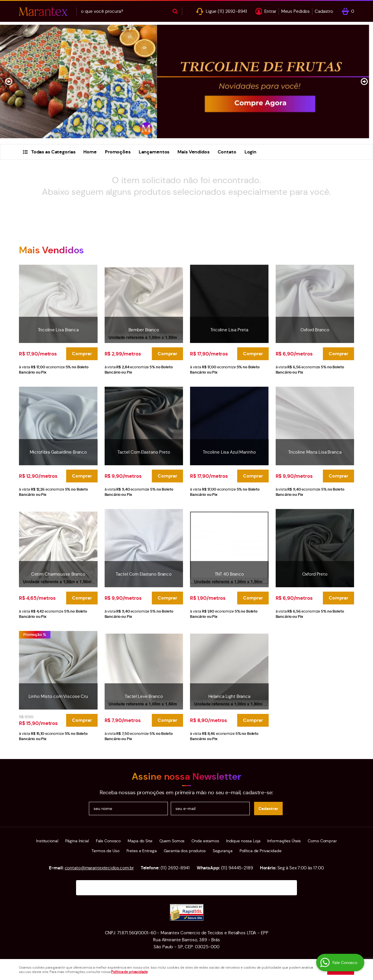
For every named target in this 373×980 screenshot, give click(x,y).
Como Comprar (322, 841)
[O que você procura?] (175, 11)
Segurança (223, 851)
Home (90, 152)
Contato (227, 152)
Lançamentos (154, 152)
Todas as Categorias (53, 152)
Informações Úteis (284, 841)
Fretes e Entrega (142, 851)
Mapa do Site (140, 841)
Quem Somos (172, 841)
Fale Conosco (108, 841)
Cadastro (324, 11)
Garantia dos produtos (185, 851)
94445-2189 (237, 868)
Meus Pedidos (295, 11)
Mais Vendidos (193, 152)
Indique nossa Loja (243, 841)
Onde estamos (205, 841)
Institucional (47, 841)
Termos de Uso (105, 851)
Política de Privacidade (261, 851)
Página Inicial (77, 841)
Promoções (118, 152)
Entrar (270, 11)
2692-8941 (232, 11)
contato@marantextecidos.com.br (99, 868)
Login (250, 152)
